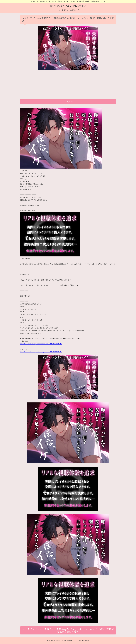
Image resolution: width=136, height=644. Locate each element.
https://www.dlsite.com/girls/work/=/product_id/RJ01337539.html (41, 352)
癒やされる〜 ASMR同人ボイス (68, 6)
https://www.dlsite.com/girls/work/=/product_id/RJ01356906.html (41, 344)
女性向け (73, 10)
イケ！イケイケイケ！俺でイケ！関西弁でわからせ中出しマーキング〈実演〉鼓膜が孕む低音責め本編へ (68, 630)
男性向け (65, 10)
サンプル (68, 102)
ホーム (58, 10)
